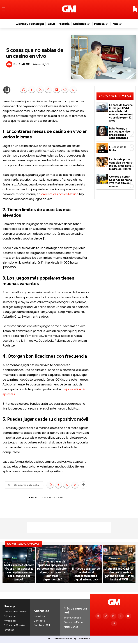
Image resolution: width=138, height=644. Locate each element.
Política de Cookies (14, 626)
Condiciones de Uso (15, 613)
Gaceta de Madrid (74, 623)
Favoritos (9, 631)
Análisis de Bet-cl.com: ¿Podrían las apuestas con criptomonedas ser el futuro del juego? (19, 575)
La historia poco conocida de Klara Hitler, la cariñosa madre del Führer (121, 162)
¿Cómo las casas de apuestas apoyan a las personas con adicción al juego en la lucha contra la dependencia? (52, 574)
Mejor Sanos (71, 628)
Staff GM (24, 64)
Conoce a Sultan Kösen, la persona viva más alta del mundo (120, 178)
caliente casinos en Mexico (60, 194)
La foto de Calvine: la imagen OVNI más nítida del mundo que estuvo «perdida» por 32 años (121, 112)
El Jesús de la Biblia (121, 147)
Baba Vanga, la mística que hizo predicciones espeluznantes (119, 132)
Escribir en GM (42, 626)
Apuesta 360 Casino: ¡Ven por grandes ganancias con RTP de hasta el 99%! (119, 575)
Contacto (39, 622)
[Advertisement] (69, 528)
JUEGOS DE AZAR (52, 498)
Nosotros (39, 617)
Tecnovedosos (72, 619)
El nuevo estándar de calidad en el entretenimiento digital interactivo (86, 575)
